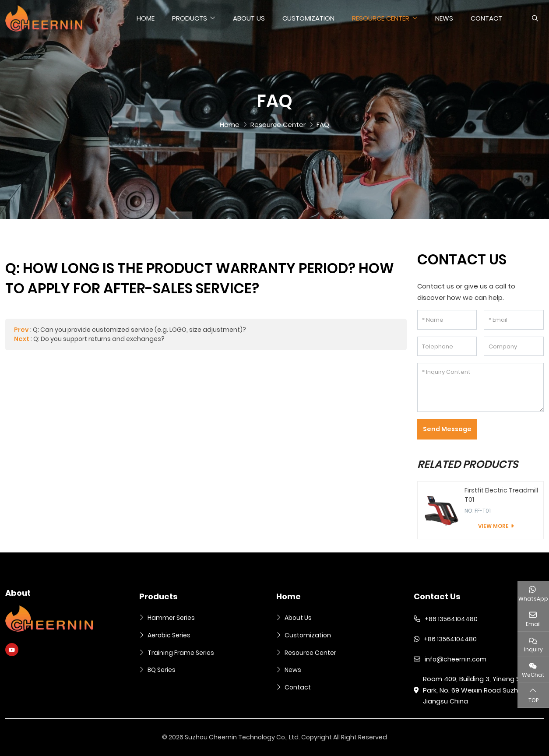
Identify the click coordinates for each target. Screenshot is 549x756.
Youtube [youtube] (12, 650)
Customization (308, 18)
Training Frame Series (181, 653)
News (444, 18)
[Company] (514, 346)
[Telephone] (447, 346)
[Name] (447, 320)
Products (190, 18)
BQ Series (162, 670)
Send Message (447, 429)
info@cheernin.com (456, 659)
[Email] (514, 320)
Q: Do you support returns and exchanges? (99, 339)
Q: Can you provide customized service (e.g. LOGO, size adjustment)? (139, 330)
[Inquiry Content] (481, 387)
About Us (249, 18)
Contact (486, 18)
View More (493, 526)
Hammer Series (171, 618)
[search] (534, 18)
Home (146, 18)
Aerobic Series (169, 635)
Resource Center (381, 18)
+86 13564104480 (451, 619)
